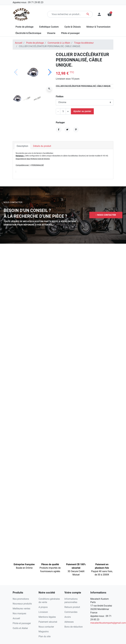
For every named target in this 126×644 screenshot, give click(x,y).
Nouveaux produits (22, 604)
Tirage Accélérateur (84, 43)
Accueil (19, 43)
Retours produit (72, 607)
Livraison (43, 612)
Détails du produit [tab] (42, 146)
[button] (106, 215)
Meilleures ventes (21, 609)
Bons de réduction (74, 627)
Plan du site (45, 636)
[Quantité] (63, 111)
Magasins (44, 632)
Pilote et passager (22, 623)
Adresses (69, 622)
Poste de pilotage (35, 43)
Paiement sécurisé (48, 622)
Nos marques (19, 613)
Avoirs (68, 617)
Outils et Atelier (20, 628)
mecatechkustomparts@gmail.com (108, 623)
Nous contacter (46, 627)
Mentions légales (47, 617)
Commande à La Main (59, 43)
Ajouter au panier (82, 111)
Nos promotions (21, 599)
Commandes (71, 612)
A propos (43, 607)
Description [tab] (22, 146)
